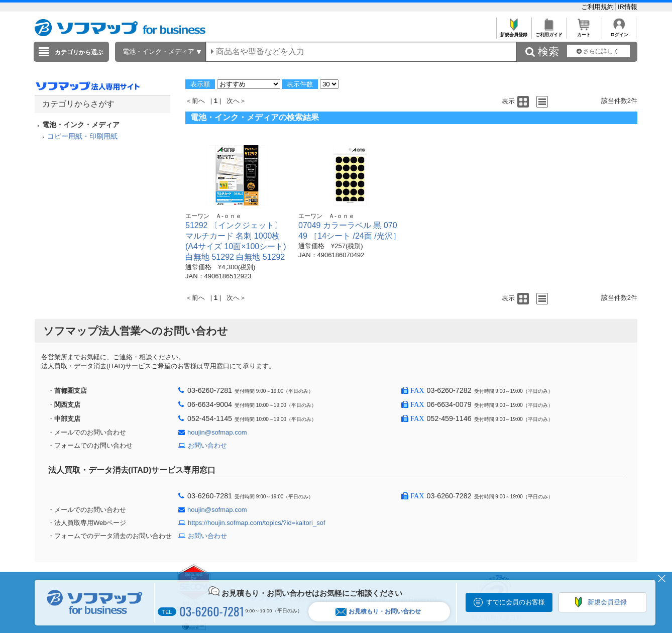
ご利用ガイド (549, 32)
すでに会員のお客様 (516, 602)
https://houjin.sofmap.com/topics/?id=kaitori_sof (257, 523)
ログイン (619, 32)
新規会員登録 (514, 32)
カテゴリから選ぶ (79, 52)
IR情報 (628, 7)
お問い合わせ (207, 445)
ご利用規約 (598, 7)
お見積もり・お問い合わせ (378, 612)
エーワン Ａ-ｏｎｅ (213, 216)
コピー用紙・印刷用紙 (82, 136)
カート (584, 32)
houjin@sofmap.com (217, 432)
